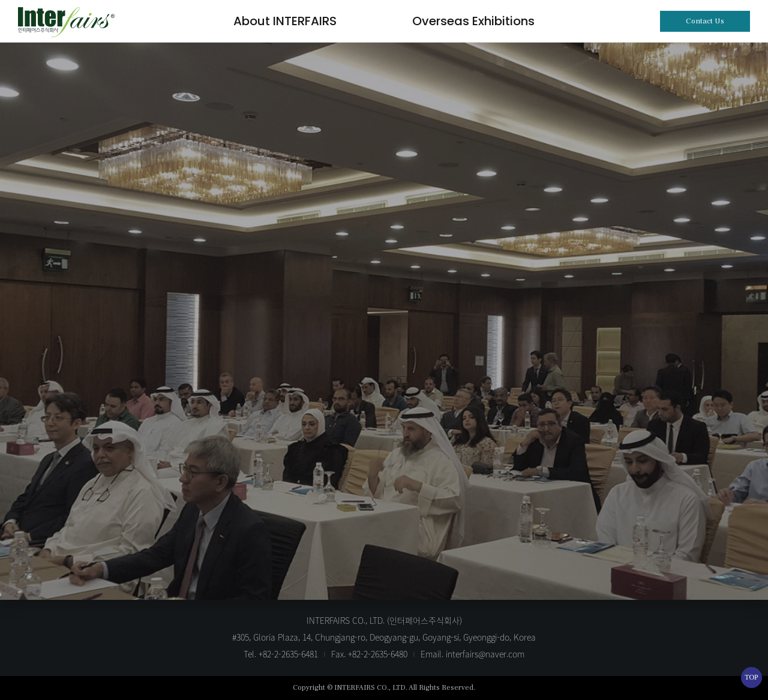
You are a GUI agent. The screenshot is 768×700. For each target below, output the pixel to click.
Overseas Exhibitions (473, 21)
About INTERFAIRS (285, 21)
